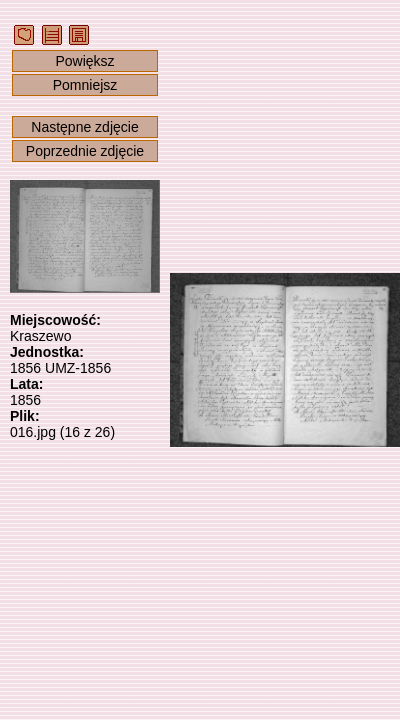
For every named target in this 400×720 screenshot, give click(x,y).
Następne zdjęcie (84, 127)
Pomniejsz (85, 85)
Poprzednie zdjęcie (85, 151)
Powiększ (84, 61)
